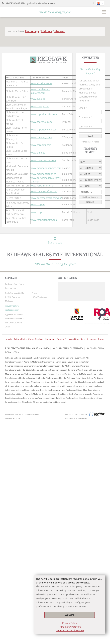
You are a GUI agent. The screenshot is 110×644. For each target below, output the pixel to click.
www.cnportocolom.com (44, 130)
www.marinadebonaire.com (46, 168)
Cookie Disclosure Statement (42, 339)
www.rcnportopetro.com (44, 220)
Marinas (59, 31)
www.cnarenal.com (41, 122)
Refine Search (90, 197)
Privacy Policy (70, 623)
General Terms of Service (70, 630)
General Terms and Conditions (71, 339)
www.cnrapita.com (41, 145)
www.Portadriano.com (43, 186)
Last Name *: (86, 127)
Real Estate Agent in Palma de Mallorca (27, 348)
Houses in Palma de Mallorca (68, 348)
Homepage (32, 31)
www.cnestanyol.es (41, 137)
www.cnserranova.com (43, 160)
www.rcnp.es (38, 204)
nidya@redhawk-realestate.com (40, 3)
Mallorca (47, 31)
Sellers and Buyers (95, 339)
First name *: (86, 117)
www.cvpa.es (38, 99)
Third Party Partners (70, 627)
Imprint (9, 339)
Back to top (55, 241)
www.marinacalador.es (43, 174)
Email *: (83, 108)
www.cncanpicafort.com (44, 191)
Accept (70, 615)
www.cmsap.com (40, 106)
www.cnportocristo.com (44, 114)
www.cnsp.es (38, 153)
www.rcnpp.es (38, 212)
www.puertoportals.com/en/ (46, 198)
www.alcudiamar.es (41, 83)
